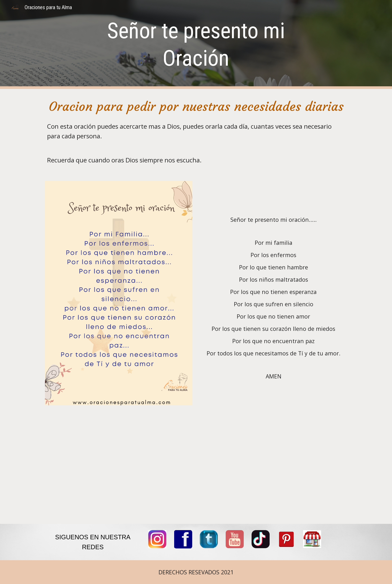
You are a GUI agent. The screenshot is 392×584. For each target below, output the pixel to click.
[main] (196, 44)
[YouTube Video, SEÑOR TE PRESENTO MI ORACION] (196, 468)
